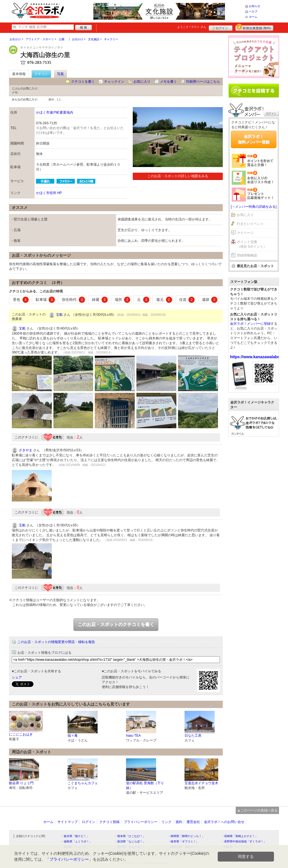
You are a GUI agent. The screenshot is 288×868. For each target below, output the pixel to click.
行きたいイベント (250, 224)
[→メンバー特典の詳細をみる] (254, 207)
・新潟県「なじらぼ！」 (130, 841)
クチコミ (41, 74)
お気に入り (142, 82)
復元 (164, 300)
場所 (123, 300)
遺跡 (210, 300)
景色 (21, 300)
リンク (166, 822)
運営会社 (193, 822)
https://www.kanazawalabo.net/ (259, 357)
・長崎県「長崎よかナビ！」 (240, 836)
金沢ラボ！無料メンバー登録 (254, 139)
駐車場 (45, 300)
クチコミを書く (83, 82)
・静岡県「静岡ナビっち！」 (186, 836)
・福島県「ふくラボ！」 (76, 841)
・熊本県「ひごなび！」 (130, 836)
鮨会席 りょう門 (21, 783)
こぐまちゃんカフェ (83, 783)
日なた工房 (193, 736)
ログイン (221, 27)
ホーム (253, 17)
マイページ (245, 233)
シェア (17, 677)
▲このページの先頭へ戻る (257, 810)
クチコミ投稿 (109, 822)
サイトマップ (67, 822)
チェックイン (114, 82)
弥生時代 (73, 300)
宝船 (59, 315)
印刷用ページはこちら (203, 82)
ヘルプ (253, 11)
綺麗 (100, 300)
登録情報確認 (247, 255)
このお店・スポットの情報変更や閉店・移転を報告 (56, 642)
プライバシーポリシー (141, 822)
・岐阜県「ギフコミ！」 (183, 841)
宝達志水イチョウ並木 (201, 783)
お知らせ (255, 6)
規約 (179, 822)
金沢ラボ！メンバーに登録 (250, 324)
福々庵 (73, 736)
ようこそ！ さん (192, 27)
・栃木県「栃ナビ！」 (75, 836)
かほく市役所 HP (49, 193)
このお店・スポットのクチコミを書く (116, 624)
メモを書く (168, 82)
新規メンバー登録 (254, 27)
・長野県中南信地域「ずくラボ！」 (244, 841)
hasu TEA (133, 736)
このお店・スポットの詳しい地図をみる (178, 176)
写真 (60, 74)
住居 (187, 300)
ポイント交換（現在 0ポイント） (252, 244)
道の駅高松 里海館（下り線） (145, 785)
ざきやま (26, 450)
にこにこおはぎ (21, 734)
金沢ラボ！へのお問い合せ (224, 822)
